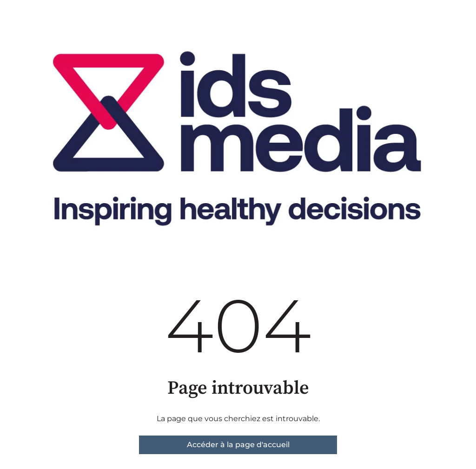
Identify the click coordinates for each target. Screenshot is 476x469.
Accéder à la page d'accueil (238, 445)
